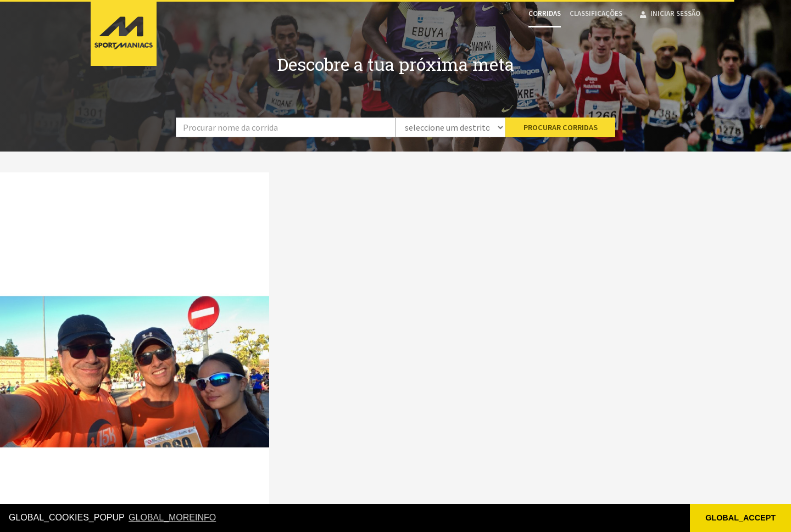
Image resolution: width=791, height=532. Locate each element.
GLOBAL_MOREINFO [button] (172, 517)
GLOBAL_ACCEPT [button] (740, 518)
